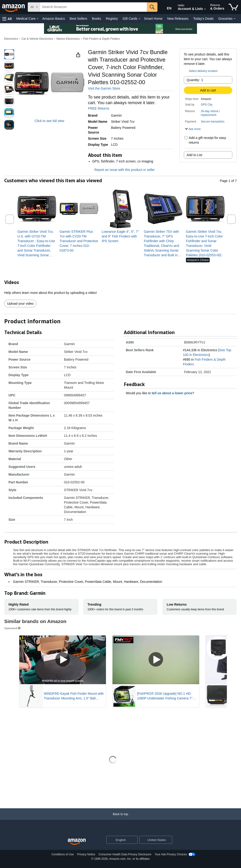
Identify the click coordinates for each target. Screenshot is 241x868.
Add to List (194, 155)
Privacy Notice (86, 854)
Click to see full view (49, 121)
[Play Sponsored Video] (63, 660)
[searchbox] (93, 7)
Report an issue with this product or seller (121, 170)
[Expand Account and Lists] (205, 9)
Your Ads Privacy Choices (171, 854)
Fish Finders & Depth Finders (101, 39)
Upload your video (20, 304)
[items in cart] (233, 7)
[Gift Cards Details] (140, 19)
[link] (37, 243)
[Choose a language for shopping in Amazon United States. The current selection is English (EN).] (166, 7)
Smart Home (153, 19)
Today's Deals (203, 19)
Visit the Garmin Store (104, 88)
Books (97, 19)
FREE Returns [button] (101, 108)
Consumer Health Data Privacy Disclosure (125, 854)
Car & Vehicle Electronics (37, 39)
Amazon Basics (53, 19)
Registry (112, 19)
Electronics (11, 39)
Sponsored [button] (13, 628)
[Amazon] (14, 7)
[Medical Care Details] (38, 19)
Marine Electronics (68, 39)
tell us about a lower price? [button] (175, 393)
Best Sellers (78, 19)
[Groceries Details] (235, 19)
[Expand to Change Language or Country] (134, 840)
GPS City (207, 105)
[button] (7, 19)
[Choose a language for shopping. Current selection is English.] (119, 840)
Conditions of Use (63, 854)
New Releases (178, 19)
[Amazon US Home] (77, 842)
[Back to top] (120, 819)
